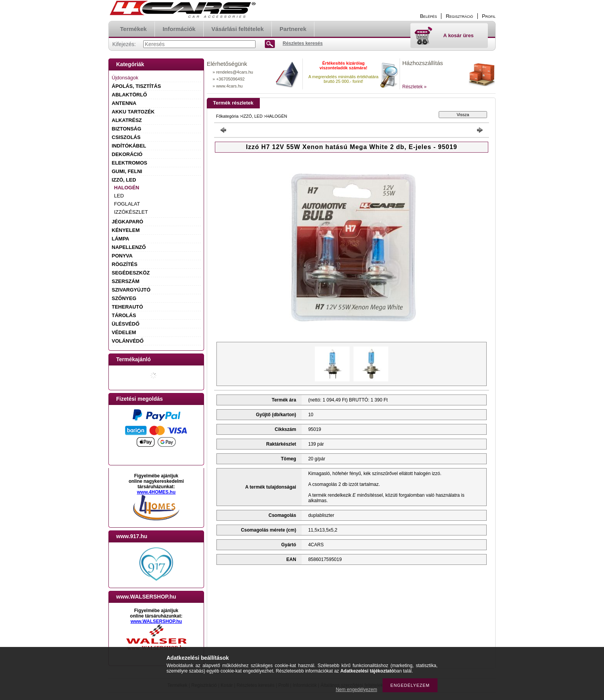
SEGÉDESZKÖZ (131, 273)
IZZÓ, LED (124, 180)
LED (119, 196)
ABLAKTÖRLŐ (130, 95)
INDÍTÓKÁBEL (129, 146)
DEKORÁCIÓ (127, 154)
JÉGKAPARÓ (128, 222)
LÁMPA (121, 239)
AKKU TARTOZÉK (133, 112)
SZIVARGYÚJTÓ (131, 290)
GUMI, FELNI (127, 171)
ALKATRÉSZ (127, 120)
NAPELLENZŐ (129, 247)
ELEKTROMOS (130, 163)
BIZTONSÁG (127, 129)
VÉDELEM (124, 332)
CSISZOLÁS (126, 137)
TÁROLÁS (124, 315)
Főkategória (227, 116)
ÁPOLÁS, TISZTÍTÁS (136, 86)
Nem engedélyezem (356, 690)
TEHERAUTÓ (128, 307)
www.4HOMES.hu (156, 492)
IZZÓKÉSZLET (131, 212)
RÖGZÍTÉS (125, 264)
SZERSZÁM (126, 281)
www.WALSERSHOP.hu (156, 621)
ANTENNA (124, 103)
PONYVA (122, 256)
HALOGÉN (127, 188)
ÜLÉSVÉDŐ (126, 324)
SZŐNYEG (124, 298)
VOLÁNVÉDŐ (128, 341)
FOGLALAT (127, 204)
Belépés (429, 16)
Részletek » (414, 87)
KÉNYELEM (126, 230)
